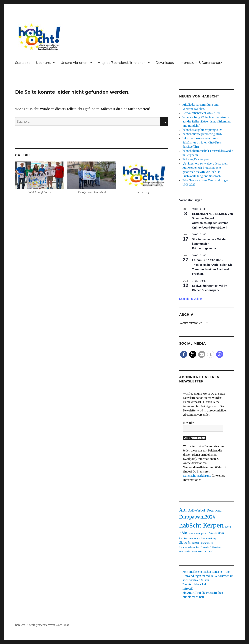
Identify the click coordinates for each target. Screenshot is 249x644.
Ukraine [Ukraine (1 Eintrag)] (216, 547)
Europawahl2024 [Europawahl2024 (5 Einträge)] (197, 517)
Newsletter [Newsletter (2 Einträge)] (217, 533)
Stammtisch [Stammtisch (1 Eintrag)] (207, 543)
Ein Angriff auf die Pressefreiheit (203, 593)
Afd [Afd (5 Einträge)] (183, 510)
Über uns (43, 63)
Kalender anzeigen (191, 299)
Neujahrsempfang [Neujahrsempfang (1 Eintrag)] (198, 534)
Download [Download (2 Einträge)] (214, 510)
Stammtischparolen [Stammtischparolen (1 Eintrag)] (189, 547)
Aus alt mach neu (193, 597)
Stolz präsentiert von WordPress (49, 625)
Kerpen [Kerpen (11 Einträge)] (213, 525)
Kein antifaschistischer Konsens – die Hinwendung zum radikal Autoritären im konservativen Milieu (208, 576)
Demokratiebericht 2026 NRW (201, 113)
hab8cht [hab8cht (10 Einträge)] (190, 526)
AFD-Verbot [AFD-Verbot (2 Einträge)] (197, 510)
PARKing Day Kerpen (195, 159)
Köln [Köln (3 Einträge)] (183, 533)
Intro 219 (188, 589)
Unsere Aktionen (74, 63)
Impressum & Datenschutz (201, 63)
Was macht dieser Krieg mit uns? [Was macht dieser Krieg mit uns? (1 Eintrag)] (196, 552)
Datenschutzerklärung (197, 476)
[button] (184, 354)
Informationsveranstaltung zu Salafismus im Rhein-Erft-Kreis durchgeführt (202, 143)
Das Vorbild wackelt (195, 584)
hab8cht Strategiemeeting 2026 (202, 134)
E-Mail (189, 423)
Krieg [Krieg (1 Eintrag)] (228, 527)
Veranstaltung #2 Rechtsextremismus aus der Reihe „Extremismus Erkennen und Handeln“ (206, 122)
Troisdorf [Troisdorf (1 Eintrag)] (206, 547)
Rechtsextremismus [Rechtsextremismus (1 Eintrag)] (189, 538)
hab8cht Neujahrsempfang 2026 (202, 130)
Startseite (23, 63)
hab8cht (20, 625)
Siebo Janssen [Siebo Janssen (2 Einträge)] (189, 543)
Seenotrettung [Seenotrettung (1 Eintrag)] (209, 538)
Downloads (165, 63)
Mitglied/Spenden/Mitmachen (121, 63)
